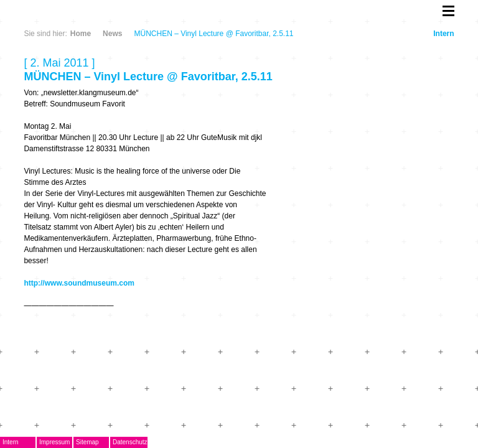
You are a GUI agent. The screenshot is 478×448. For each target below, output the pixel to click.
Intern (443, 34)
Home (81, 34)
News (112, 34)
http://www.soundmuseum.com (79, 283)
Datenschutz (130, 442)
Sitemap (87, 442)
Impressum (54, 442)
